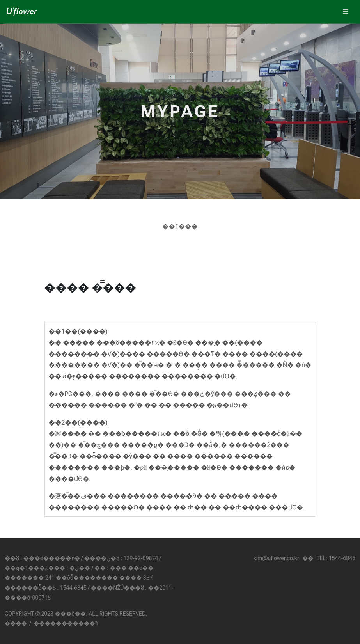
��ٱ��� (180, 226)
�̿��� (16, 623)
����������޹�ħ (66, 623)
